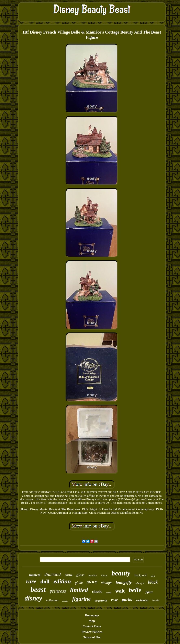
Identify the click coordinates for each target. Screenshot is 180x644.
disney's (140, 583)
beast (38, 590)
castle (109, 593)
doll (45, 581)
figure (149, 592)
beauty (121, 573)
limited (79, 590)
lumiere (93, 575)
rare (31, 581)
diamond (53, 574)
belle (135, 590)
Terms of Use (92, 637)
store (92, 582)
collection (52, 600)
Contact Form (92, 626)
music (104, 575)
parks (127, 599)
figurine (81, 599)
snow (69, 575)
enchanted (142, 600)
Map (92, 621)
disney (33, 598)
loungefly (124, 582)
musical (35, 575)
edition (62, 581)
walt (120, 591)
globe (79, 583)
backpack (140, 575)
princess (58, 591)
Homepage (92, 615)
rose (114, 600)
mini (153, 576)
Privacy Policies (92, 632)
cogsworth (101, 601)
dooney (65, 601)
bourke (156, 600)
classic (97, 592)
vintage (106, 583)
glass (80, 575)
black (153, 582)
